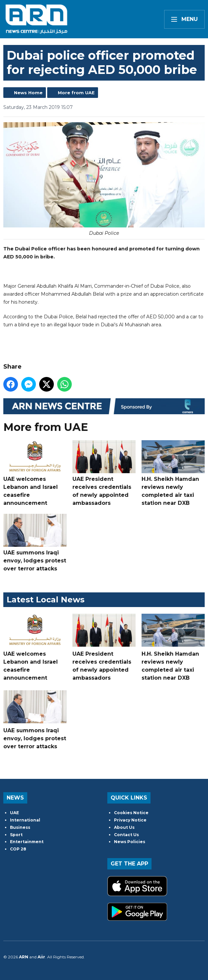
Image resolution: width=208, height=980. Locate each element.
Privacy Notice (130, 820)
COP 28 (18, 849)
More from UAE (76, 93)
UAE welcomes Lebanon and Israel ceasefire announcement (35, 473)
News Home (28, 93)
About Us (124, 827)
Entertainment (27, 842)
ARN (24, 957)
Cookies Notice (131, 813)
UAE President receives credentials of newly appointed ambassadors (104, 473)
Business (20, 827)
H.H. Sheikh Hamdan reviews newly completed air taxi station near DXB (173, 473)
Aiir (41, 957)
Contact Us (126, 835)
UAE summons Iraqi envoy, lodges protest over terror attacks (35, 543)
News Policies (130, 842)
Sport (16, 835)
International (25, 820)
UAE (14, 813)
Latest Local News (46, 600)
